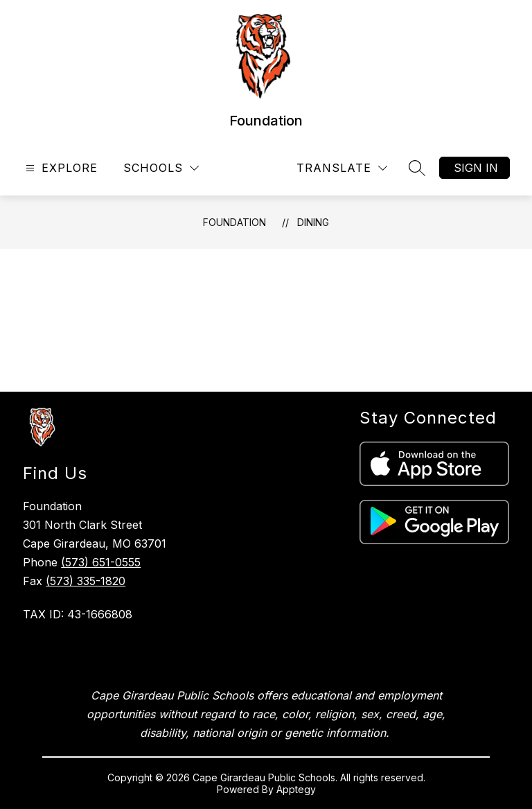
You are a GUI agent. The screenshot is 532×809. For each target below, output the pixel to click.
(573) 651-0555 (101, 562)
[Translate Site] (342, 168)
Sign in (476, 168)
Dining (313, 222)
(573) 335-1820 (86, 581)
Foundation (234, 222)
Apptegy (296, 789)
